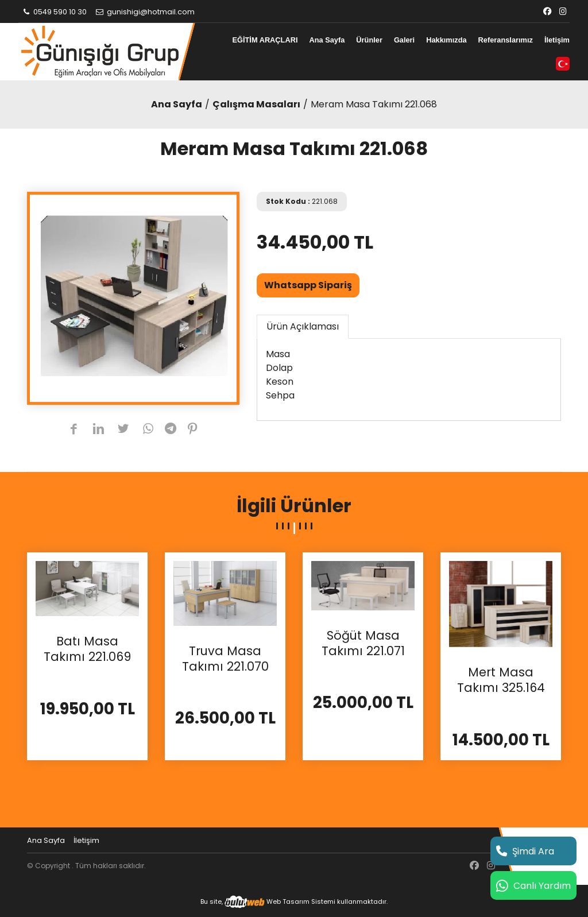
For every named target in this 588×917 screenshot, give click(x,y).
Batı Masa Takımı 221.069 (87, 649)
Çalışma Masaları (256, 104)
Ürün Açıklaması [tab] (303, 326)
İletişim (557, 40)
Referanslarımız (506, 40)
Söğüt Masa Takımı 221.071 (363, 643)
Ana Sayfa (327, 40)
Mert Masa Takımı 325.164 (501, 680)
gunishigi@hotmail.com (145, 12)
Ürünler (369, 40)
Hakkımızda (446, 40)
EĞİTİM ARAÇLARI (265, 40)
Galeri (404, 40)
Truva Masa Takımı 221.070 (225, 659)
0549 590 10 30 (54, 12)
